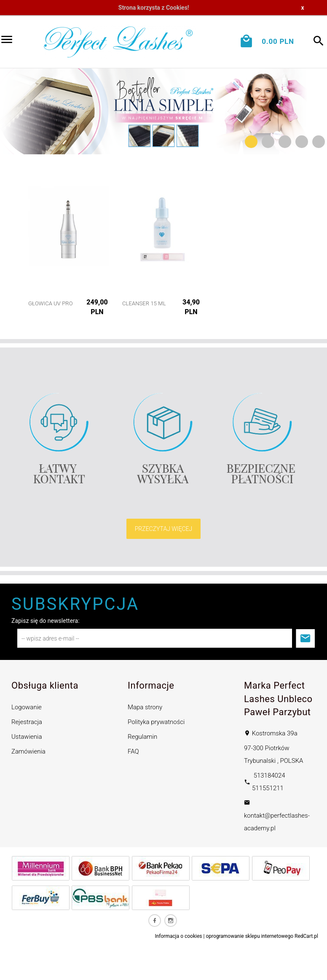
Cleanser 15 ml (144, 303)
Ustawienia (27, 737)
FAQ (133, 751)
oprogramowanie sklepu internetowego (249, 936)
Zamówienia (28, 751)
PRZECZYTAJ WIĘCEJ (164, 529)
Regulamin (142, 737)
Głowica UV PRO (51, 303)
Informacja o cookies (178, 936)
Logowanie (27, 707)
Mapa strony (145, 707)
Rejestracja (27, 722)
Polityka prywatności (156, 722)
